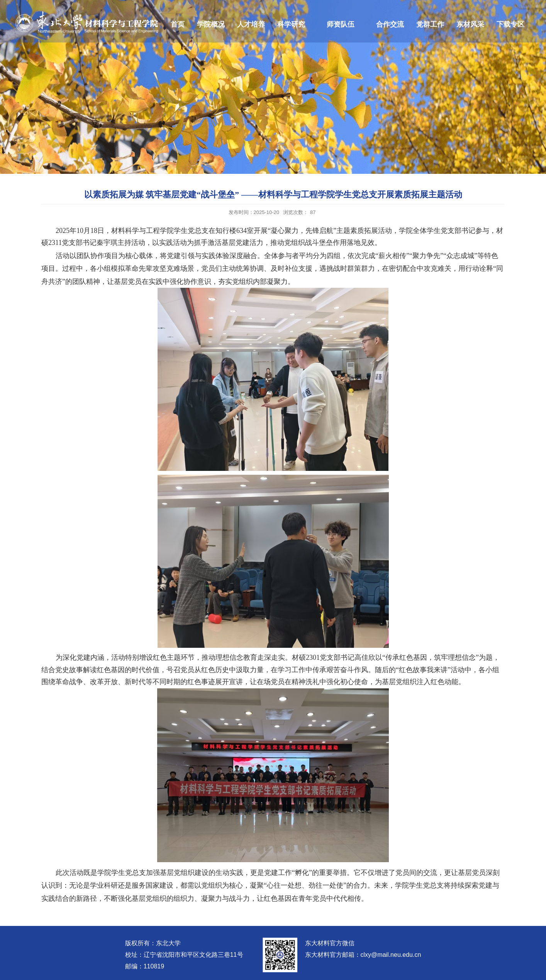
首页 (178, 24)
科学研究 (291, 24)
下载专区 (510, 24)
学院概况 (211, 24)
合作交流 (390, 24)
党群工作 (430, 24)
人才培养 (251, 24)
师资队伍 (341, 24)
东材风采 (470, 24)
